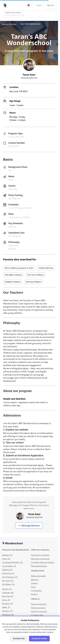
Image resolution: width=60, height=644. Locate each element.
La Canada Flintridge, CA (12, 562)
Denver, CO (7, 589)
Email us (34, 594)
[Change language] (30, 5)
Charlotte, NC (8, 593)
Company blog (37, 615)
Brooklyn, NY (8, 603)
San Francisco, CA (10, 577)
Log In (39, 5)
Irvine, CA (6, 559)
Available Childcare (13, 282)
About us (35, 579)
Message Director (29, 526)
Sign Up (50, 5)
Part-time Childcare (36, 275)
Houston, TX (7, 611)
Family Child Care (46, 268)
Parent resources (38, 608)
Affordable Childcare (13, 275)
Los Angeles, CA (9, 566)
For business (36, 590)
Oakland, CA (7, 570)
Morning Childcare (34, 282)
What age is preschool (40, 559)
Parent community (39, 604)
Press (33, 587)
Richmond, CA (8, 573)
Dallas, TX (6, 607)
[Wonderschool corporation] (29, 543)
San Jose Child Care (9, 24)
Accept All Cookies (39, 639)
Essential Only (19, 639)
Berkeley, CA (7, 555)
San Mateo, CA (8, 584)
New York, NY (8, 596)
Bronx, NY (6, 600)
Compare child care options (43, 562)
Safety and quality (38, 576)
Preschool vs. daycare (40, 555)
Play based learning (39, 566)
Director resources (39, 611)
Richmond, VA (8, 614)
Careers (34, 583)
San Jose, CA (8, 581)
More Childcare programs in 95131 (19, 268)
